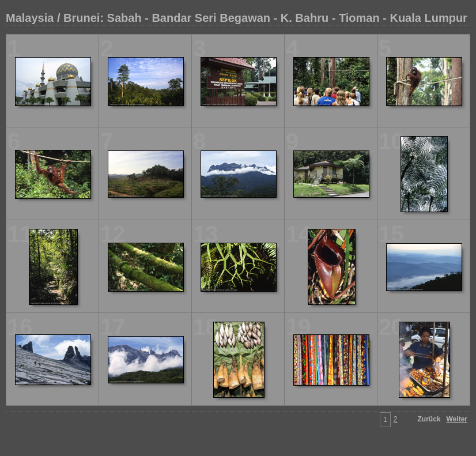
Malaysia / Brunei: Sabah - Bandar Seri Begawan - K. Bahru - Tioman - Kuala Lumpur (237, 18)
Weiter (457, 419)
